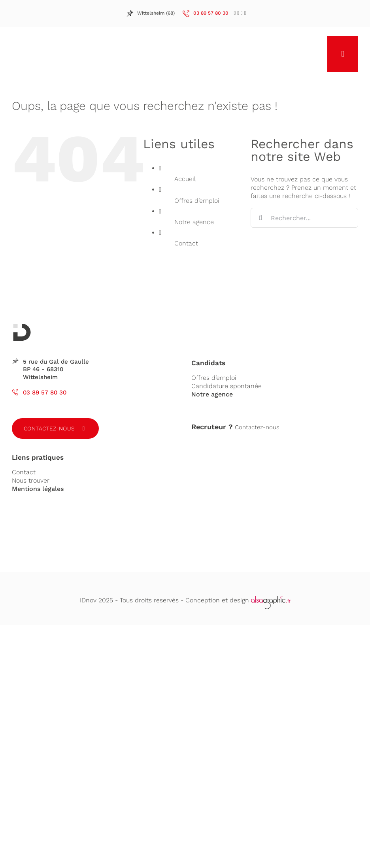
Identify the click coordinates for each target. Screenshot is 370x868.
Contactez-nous (49, 428)
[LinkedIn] (238, 13)
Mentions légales (38, 489)
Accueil (185, 179)
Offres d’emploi (197, 201)
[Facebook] (235, 13)
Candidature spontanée (227, 386)
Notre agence (194, 222)
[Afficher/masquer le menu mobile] (343, 54)
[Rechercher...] (304, 218)
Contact (186, 243)
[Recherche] (261, 218)
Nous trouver (31, 480)
